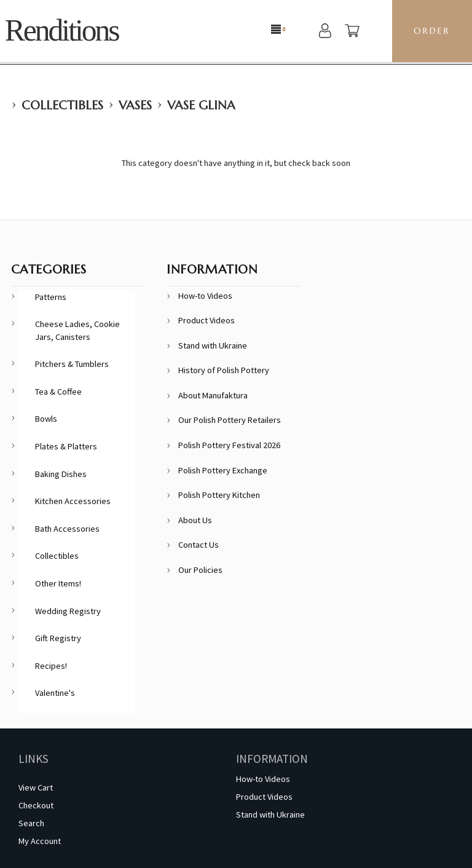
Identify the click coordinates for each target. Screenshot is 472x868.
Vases (135, 105)
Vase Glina (201, 105)
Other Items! (58, 583)
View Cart (36, 787)
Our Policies (200, 570)
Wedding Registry (68, 611)
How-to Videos (205, 296)
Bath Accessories (67, 529)
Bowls (46, 419)
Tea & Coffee (58, 392)
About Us (195, 520)
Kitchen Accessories (73, 501)
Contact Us (199, 545)
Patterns (51, 297)
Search (31, 823)
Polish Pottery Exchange (223, 470)
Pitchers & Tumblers (72, 364)
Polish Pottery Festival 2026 (229, 445)
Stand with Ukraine (213, 345)
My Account (40, 841)
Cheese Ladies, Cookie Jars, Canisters (77, 330)
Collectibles (62, 105)
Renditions (62, 30)
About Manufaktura (213, 395)
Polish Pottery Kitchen (219, 495)
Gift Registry (58, 638)
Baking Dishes (61, 474)
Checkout (36, 805)
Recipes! (51, 666)
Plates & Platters (66, 446)
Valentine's (55, 693)
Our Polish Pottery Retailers (230, 420)
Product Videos (206, 320)
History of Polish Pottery (224, 370)
